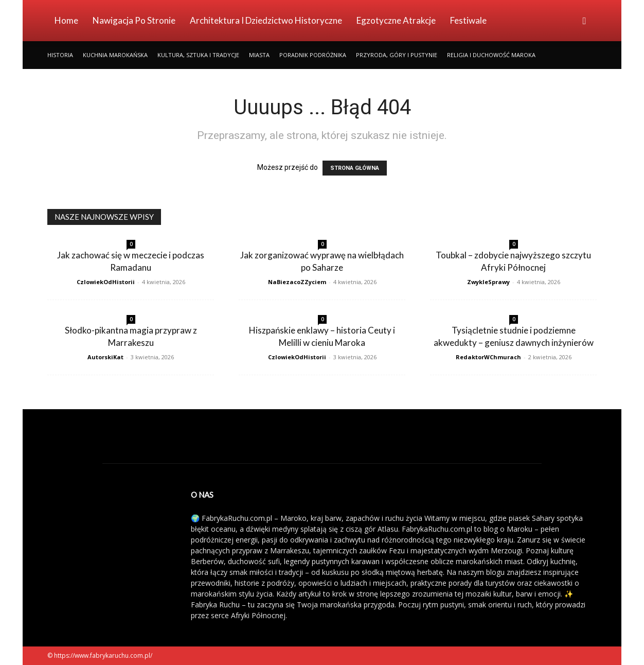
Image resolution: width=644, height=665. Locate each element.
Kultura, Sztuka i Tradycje (198, 55)
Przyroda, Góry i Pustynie (397, 55)
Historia (60, 55)
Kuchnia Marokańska (115, 55)
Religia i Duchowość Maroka (491, 55)
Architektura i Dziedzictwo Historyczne (266, 20)
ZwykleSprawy (488, 282)
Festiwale (468, 20)
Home (66, 20)
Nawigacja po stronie (134, 20)
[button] (584, 21)
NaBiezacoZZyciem (297, 282)
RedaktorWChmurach (488, 357)
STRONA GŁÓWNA (355, 168)
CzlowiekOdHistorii (106, 282)
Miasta (259, 55)
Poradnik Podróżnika (313, 55)
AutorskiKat (105, 357)
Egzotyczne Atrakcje (396, 20)
